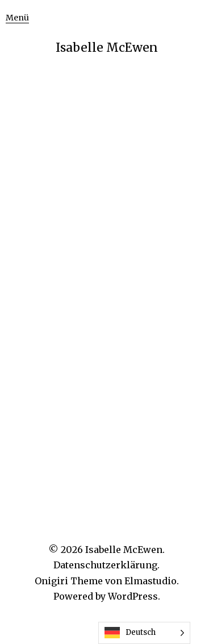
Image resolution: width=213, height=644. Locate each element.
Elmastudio (151, 581)
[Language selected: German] (144, 633)
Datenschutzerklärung (105, 565)
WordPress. (134, 596)
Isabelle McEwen (107, 48)
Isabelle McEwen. (125, 550)
